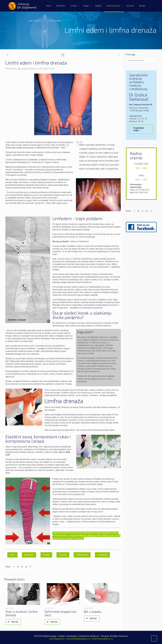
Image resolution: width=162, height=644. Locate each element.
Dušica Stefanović (29, 69)
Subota (141, 175)
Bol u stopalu (93, 612)
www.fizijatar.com (57, 639)
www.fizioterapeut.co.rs (102, 639)
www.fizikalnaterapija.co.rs (78, 639)
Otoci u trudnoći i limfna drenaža (21, 614)
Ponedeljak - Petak (141, 164)
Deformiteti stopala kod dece (60, 614)
